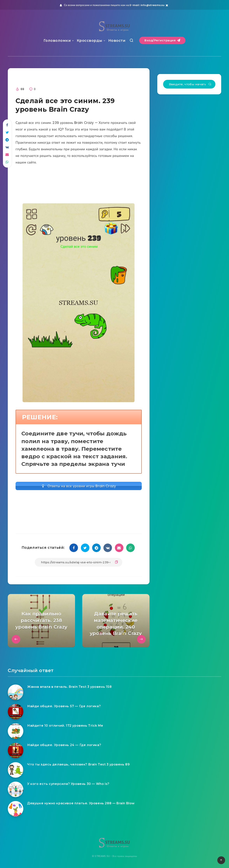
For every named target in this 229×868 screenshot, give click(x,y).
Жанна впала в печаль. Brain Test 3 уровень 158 (69, 687)
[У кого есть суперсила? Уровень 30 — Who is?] (16, 789)
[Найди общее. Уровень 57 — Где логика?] (16, 712)
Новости (117, 41)
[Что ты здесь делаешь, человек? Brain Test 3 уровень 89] (16, 770)
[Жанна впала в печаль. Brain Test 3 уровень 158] (16, 692)
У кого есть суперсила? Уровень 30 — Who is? (68, 784)
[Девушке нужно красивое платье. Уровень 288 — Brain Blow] (16, 809)
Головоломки (57, 41)
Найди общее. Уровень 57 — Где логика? (64, 706)
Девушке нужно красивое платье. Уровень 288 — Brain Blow (81, 803)
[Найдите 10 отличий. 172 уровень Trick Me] (16, 731)
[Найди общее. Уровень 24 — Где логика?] (16, 751)
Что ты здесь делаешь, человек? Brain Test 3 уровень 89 (78, 764)
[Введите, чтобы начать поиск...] (189, 84)
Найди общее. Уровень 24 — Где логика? (64, 745)
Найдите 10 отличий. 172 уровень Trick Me (65, 726)
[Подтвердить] (210, 84)
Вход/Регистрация (162, 40)
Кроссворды (90, 41)
